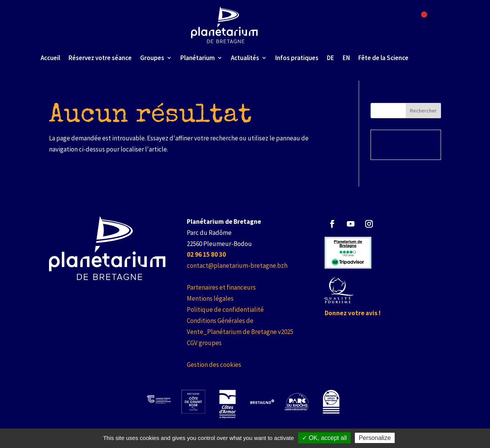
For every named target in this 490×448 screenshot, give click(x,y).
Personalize (375, 438)
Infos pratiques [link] (297, 58)
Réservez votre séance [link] (100, 58)
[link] (225, 25)
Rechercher (423, 111)
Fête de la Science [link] (383, 58)
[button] (332, 224)
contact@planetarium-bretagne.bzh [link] (237, 266)
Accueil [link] (50, 58)
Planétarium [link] (198, 58)
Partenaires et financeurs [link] (221, 287)
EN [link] (346, 58)
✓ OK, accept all (324, 438)
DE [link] (331, 58)
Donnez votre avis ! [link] (353, 313)
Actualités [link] (245, 58)
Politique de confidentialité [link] (225, 310)
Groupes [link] (152, 58)
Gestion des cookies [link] (214, 365)
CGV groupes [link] (204, 343)
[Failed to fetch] (429, 18)
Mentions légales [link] (210, 298)
